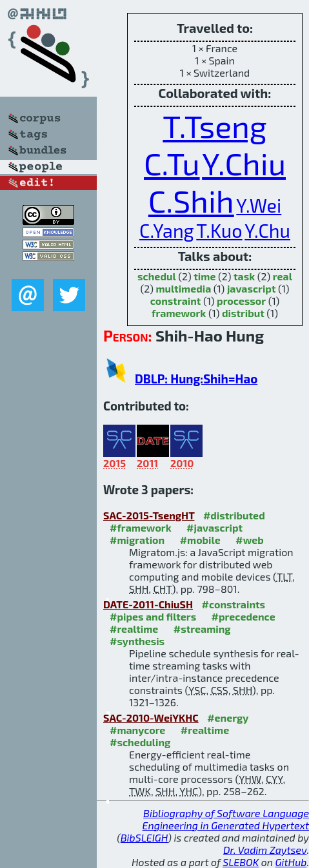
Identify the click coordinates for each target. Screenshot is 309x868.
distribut (243, 313)
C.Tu (172, 163)
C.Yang (167, 230)
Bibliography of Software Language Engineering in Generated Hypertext (226, 819)
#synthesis (137, 641)
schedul (157, 276)
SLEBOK (241, 862)
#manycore (137, 730)
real (283, 276)
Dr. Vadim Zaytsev (265, 850)
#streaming (202, 629)
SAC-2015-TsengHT (149, 515)
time (204, 276)
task (244, 276)
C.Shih (191, 200)
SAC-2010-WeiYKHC (151, 718)
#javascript (214, 527)
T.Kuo (219, 230)
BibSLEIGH (144, 837)
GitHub (291, 862)
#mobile (200, 540)
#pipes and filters (153, 616)
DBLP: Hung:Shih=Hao (196, 379)
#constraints (234, 604)
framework (179, 313)
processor (241, 301)
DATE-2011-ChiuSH (148, 604)
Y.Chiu (244, 163)
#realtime (134, 629)
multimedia (183, 288)
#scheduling (140, 742)
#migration (137, 540)
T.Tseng (214, 126)
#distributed (234, 515)
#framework (141, 527)
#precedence (244, 616)
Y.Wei (259, 205)
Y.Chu (267, 230)
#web (249, 540)
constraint (176, 301)
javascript (252, 288)
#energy (228, 718)
